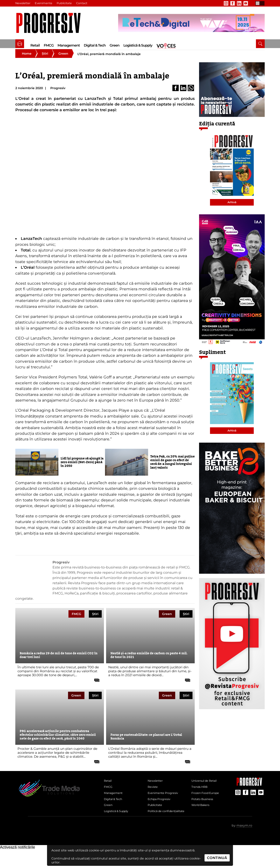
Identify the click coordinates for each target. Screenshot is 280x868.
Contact (83, 3)
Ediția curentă (217, 129)
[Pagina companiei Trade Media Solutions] (249, 790)
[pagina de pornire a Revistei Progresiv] (20, 44)
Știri (45, 59)
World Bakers (202, 816)
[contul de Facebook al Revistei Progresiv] (233, 3)
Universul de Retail (206, 787)
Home (27, 59)
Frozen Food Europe (207, 802)
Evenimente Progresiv (165, 802)
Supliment (212, 358)
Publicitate (65, 3)
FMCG (49, 45)
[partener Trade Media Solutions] (191, 23)
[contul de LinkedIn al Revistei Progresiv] (239, 3)
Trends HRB (201, 794)
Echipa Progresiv (161, 809)
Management (69, 45)
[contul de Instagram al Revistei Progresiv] (226, 3)
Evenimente (44, 3)
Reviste (153, 794)
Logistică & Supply (138, 45)
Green (115, 45)
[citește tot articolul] (95, 684)
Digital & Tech (95, 45)
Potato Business (204, 809)
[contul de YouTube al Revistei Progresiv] (246, 3)
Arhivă (232, 208)
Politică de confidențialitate (161, 826)
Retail (35, 45)
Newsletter (23, 3)
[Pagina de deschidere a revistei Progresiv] (51, 23)
